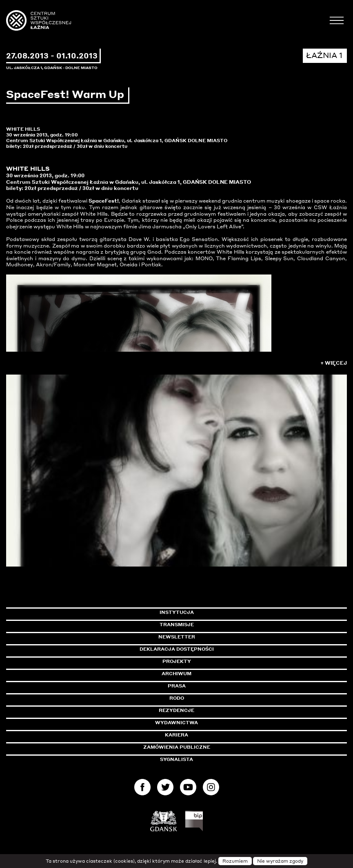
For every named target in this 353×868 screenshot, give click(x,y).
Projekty (177, 661)
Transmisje (211, 625)
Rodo (177, 698)
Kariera (176, 735)
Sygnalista (176, 759)
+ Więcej (334, 363)
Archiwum (176, 674)
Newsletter (177, 637)
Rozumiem (235, 861)
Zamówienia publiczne (195, 747)
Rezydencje (176, 710)
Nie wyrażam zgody (280, 861)
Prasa (177, 686)
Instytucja (177, 612)
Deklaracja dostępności (177, 649)
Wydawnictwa (176, 723)
